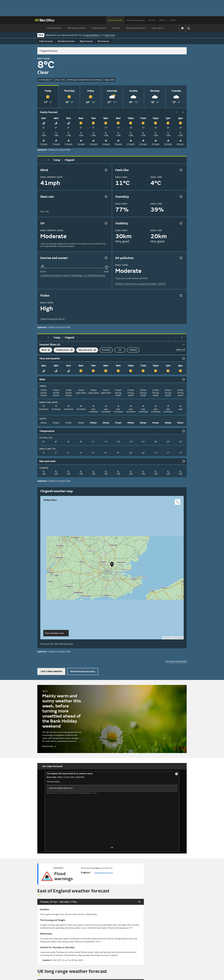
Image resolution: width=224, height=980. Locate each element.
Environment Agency (104, 873)
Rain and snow (86, 350)
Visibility (133, 350)
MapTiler (167, 638)
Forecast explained (176, 661)
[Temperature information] (183, 431)
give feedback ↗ (94, 35)
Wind (45, 350)
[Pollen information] (181, 295)
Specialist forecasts (136, 28)
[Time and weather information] (183, 358)
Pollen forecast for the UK (52, 319)
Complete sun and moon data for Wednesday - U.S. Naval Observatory (73, 275)
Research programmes (136, 20)
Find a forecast (54, 28)
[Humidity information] (181, 197)
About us (163, 20)
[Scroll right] (183, 112)
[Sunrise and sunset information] (106, 258)
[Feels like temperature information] (181, 170)
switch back (110, 35)
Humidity (106, 350)
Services (152, 20)
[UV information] (106, 223)
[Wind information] (183, 379)
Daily (46, 41)
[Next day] (48, 160)
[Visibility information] (181, 223)
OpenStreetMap (178, 638)
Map (86, 41)
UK (103, 41)
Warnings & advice (77, 28)
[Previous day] (42, 160)
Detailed (66, 41)
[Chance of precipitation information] (106, 197)
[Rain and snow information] (183, 461)
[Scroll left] (177, 112)
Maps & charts (99, 28)
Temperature (63, 350)
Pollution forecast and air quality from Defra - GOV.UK (140, 284)
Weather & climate (115, 20)
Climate (116, 28)
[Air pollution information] (181, 258)
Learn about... (158, 28)
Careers (173, 20)
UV (120, 350)
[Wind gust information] (106, 170)
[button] (112, 565)
